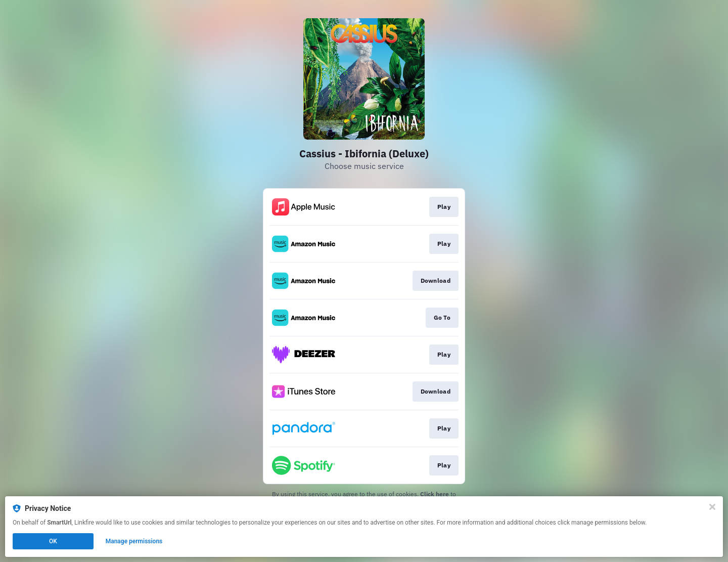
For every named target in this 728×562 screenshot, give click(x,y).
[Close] (712, 507)
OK (53, 541)
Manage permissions (134, 541)
